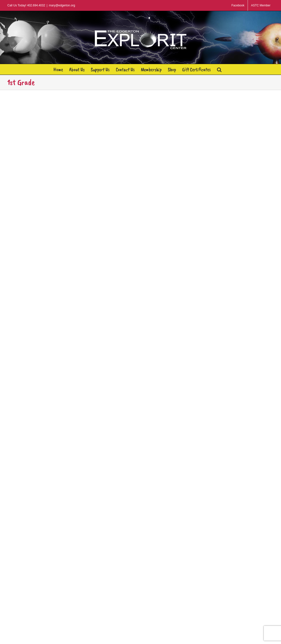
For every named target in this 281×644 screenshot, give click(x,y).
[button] (219, 69)
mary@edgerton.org (62, 5)
